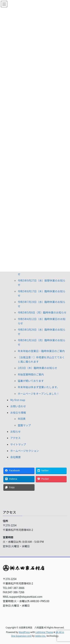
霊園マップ (24, 425)
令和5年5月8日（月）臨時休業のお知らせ (42, 312)
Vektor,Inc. (41, 636)
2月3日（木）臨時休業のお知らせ (37, 368)
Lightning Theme (44, 632)
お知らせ (15, 432)
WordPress (24, 632)
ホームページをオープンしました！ (38, 394)
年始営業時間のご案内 (31, 374)
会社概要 (15, 457)
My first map (18, 400)
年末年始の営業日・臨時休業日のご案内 (41, 351)
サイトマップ (18, 444)
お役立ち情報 (18, 413)
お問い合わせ (18, 406)
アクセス (15, 438)
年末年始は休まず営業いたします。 (39, 387)
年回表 (22, 419)
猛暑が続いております (31, 381)
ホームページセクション (25, 451)
